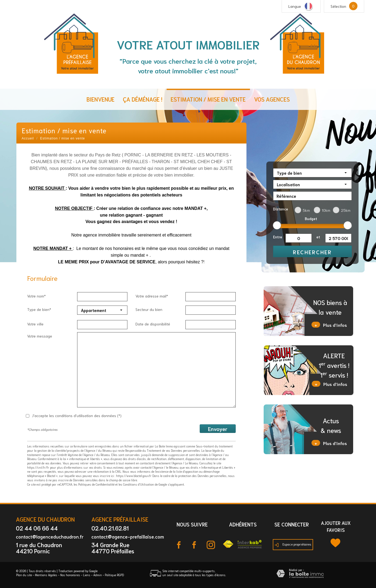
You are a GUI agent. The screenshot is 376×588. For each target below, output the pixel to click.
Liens (87, 575)
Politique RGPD (114, 575)
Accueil (28, 138)
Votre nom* (36, 296)
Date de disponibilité (153, 324)
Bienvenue (101, 99)
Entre (278, 237)
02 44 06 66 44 (37, 528)
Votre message (40, 336)
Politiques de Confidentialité (96, 484)
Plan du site (24, 575)
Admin (98, 575)
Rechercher (312, 252)
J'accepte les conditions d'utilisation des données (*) (77, 415)
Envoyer (218, 429)
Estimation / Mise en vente (208, 99)
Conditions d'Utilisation (139, 484)
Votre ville (35, 324)
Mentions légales (46, 575)
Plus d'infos (329, 325)
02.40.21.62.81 (110, 528)
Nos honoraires (70, 575)
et (318, 237)
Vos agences (272, 99)
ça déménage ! (143, 99)
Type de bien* (39, 309)
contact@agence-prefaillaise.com (128, 536)
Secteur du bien (149, 309)
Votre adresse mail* (152, 296)
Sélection (338, 6)
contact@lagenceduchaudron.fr (50, 536)
